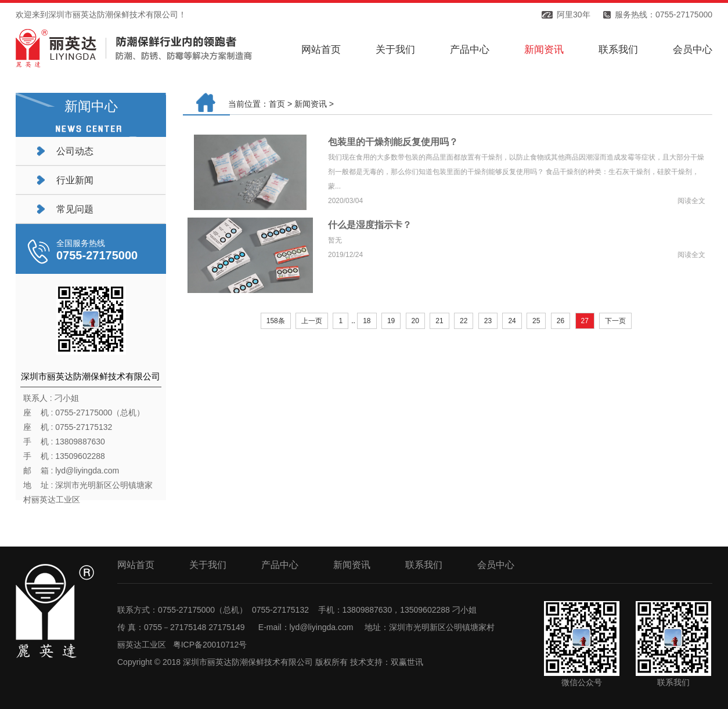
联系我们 (618, 50)
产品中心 (470, 50)
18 (367, 321)
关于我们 (395, 50)
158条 (276, 321)
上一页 (312, 321)
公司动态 (75, 151)
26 (561, 321)
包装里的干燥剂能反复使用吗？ (393, 142)
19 (391, 321)
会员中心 (693, 50)
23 (488, 321)
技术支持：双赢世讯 (387, 662)
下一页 (615, 321)
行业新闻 (75, 180)
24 (512, 321)
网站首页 (321, 50)
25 (536, 321)
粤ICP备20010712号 (210, 645)
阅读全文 (691, 201)
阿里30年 (574, 15)
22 (464, 321)
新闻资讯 (544, 50)
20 (415, 321)
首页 (277, 104)
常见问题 (75, 209)
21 (439, 321)
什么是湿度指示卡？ (370, 225)
